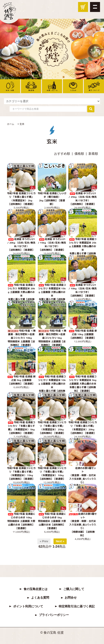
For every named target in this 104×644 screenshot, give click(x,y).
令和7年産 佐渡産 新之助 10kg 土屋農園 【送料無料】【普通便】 (83, 334)
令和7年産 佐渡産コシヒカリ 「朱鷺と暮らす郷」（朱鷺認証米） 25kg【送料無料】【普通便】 (52, 428)
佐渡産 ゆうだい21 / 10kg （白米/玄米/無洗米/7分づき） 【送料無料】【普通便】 (83, 290)
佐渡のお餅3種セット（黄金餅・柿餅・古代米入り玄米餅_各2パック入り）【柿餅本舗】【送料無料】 (83, 525)
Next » (60, 541)
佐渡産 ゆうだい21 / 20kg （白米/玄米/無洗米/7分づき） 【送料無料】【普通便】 (21, 244)
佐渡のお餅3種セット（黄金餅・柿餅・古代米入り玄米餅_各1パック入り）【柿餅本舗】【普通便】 (83, 477)
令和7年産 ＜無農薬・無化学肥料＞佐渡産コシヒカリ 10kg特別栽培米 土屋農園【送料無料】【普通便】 (21, 338)
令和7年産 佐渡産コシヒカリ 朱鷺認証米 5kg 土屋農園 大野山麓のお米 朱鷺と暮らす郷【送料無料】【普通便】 (83, 384)
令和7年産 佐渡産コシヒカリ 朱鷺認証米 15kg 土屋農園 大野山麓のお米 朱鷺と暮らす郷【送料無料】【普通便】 (52, 294)
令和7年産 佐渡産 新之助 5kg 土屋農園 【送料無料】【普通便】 (21, 380)
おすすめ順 (62, 154)
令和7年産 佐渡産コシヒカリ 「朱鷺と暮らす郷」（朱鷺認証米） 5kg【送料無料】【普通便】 (21, 428)
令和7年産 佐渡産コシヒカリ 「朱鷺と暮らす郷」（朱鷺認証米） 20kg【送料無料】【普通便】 (83, 428)
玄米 (22, 124)
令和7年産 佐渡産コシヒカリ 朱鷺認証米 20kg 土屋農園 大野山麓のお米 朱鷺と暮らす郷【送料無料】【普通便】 (21, 294)
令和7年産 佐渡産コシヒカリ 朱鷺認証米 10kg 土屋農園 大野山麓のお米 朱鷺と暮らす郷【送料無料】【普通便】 (52, 385)
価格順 (79, 154)
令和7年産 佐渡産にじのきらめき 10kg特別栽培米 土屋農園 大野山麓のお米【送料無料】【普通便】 (21, 521)
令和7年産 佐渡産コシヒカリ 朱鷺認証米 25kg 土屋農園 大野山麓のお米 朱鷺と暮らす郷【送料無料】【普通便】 (83, 248)
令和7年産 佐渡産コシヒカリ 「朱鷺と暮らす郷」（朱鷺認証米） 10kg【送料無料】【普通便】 (52, 473)
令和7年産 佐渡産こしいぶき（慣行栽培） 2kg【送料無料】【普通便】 (52, 199)
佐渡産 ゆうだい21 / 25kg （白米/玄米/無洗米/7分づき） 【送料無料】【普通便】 (83, 199)
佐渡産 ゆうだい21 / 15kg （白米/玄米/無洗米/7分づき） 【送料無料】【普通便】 (52, 244)
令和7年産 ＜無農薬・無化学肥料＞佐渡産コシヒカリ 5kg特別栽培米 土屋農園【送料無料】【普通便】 (52, 338)
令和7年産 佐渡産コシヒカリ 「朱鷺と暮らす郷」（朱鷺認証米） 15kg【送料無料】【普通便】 (21, 473)
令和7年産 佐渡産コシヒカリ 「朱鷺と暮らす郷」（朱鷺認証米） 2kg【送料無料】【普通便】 (21, 199)
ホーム (11, 124)
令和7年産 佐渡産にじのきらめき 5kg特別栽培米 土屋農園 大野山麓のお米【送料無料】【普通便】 (52, 521)
